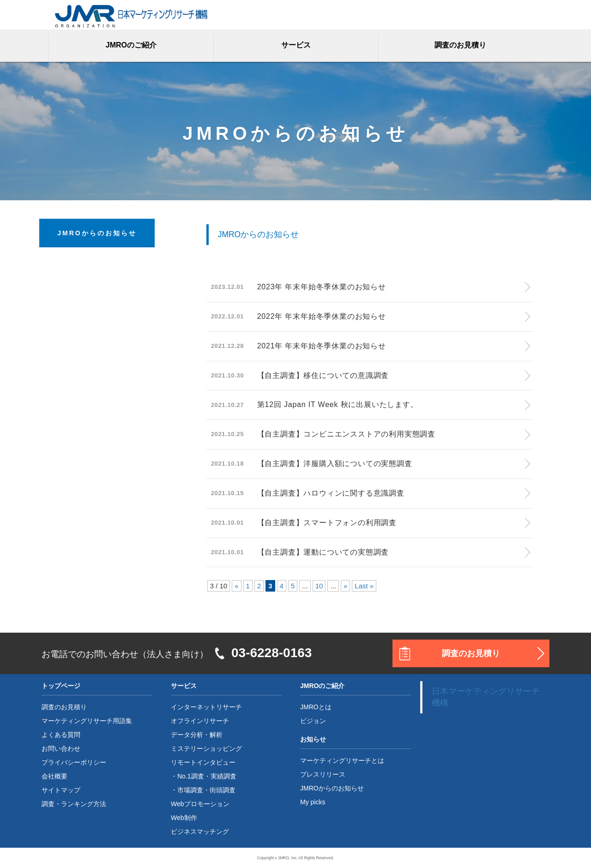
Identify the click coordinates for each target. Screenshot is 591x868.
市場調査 (190, 790)
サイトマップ (61, 790)
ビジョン (313, 721)
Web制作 (184, 818)
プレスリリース (323, 774)
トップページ (61, 686)
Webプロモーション (200, 804)
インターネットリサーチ (206, 707)
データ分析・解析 (197, 735)
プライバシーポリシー (74, 762)
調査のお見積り (460, 45)
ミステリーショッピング (206, 748)
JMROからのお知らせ (332, 788)
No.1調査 (191, 776)
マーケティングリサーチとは (342, 760)
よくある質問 (61, 735)
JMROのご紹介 (131, 45)
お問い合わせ (61, 748)
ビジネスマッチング (200, 832)
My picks (313, 802)
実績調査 (223, 776)
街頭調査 (223, 790)
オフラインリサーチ (200, 721)
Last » (364, 586)
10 (319, 586)
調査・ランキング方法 (74, 804)
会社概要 (54, 776)
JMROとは (316, 707)
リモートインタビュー (203, 762)
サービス (296, 45)
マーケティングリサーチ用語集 (87, 721)
